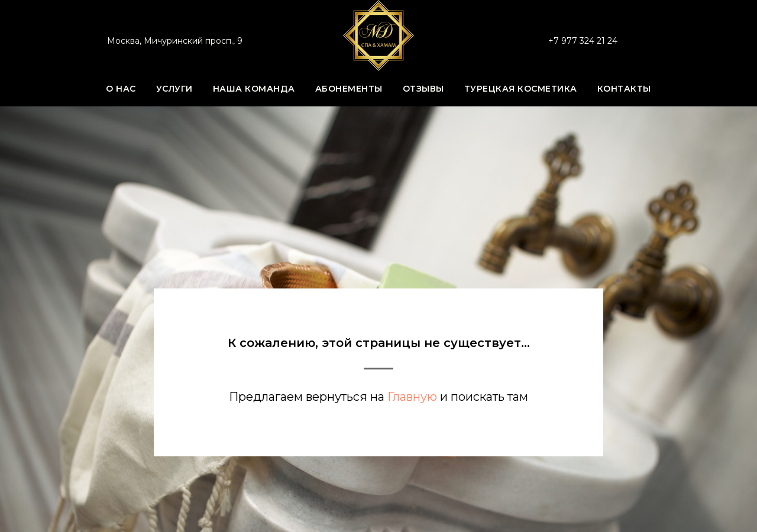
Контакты (624, 89)
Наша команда (254, 89)
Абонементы (349, 89)
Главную (412, 397)
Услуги (174, 89)
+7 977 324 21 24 (583, 41)
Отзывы (423, 89)
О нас (121, 89)
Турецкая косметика (521, 89)
